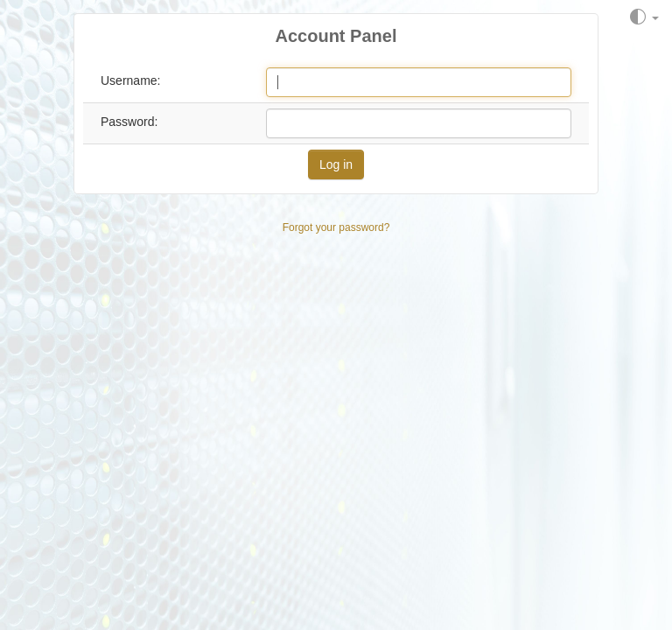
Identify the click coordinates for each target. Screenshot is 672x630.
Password (127, 122)
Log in (336, 164)
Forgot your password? (336, 227)
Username (129, 80)
